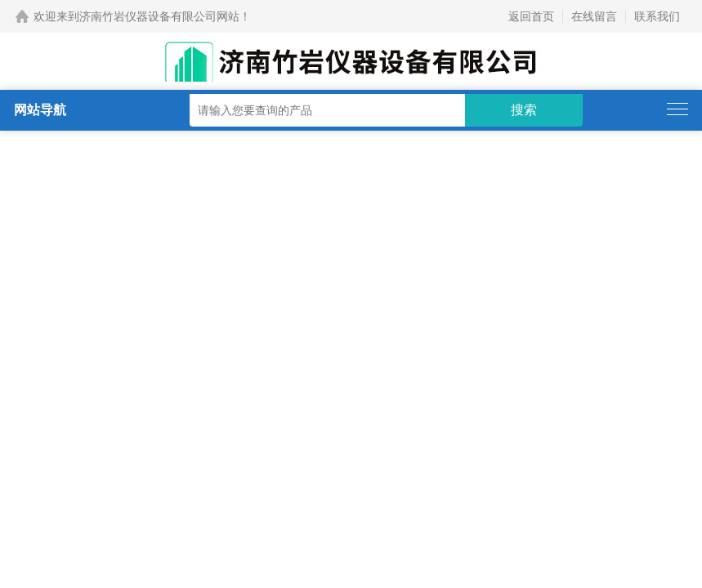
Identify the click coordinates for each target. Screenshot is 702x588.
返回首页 (531, 16)
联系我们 (657, 16)
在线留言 (594, 16)
